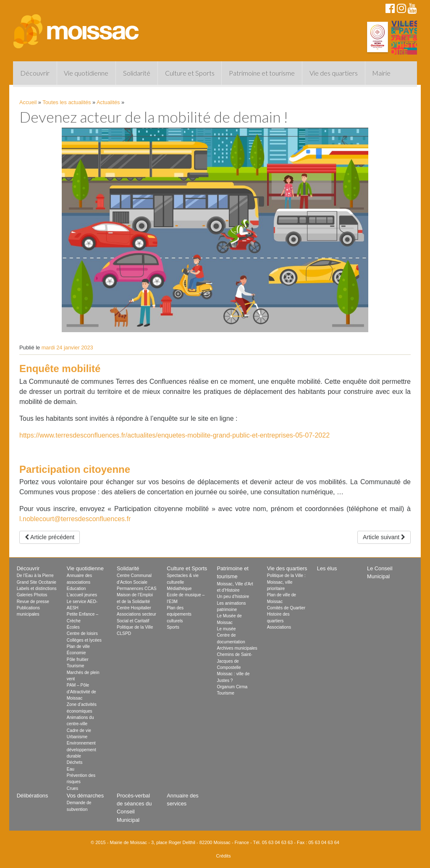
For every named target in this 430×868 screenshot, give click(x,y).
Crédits (224, 856)
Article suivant (384, 537)
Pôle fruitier (78, 660)
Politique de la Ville (135, 627)
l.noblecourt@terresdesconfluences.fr (75, 519)
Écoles (73, 627)
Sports (173, 627)
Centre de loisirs (82, 633)
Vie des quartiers (334, 73)
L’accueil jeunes (82, 595)
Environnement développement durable (81, 750)
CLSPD (124, 633)
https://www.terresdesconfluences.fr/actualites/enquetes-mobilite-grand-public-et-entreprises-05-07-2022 (174, 435)
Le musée (226, 629)
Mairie (381, 73)
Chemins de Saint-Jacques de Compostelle (234, 661)
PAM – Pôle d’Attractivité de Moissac (81, 692)
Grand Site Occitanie (37, 582)
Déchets (75, 762)
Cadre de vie (79, 730)
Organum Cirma (232, 687)
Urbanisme (77, 737)
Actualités (108, 102)
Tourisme (76, 666)
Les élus (327, 568)
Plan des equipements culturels (179, 614)
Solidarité (137, 73)
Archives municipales (237, 648)
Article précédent (50, 537)
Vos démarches (85, 796)
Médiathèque (179, 589)
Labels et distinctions (37, 589)
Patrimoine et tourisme (262, 73)
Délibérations (33, 796)
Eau (71, 769)
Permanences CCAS (136, 589)
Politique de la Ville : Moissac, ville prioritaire (286, 582)
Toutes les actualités (67, 102)
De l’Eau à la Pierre (35, 576)
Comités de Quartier (286, 608)
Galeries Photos (32, 595)
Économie (76, 653)
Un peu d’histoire (233, 597)
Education (76, 589)
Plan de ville (78, 646)
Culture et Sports (190, 73)
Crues (72, 788)
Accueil (28, 102)
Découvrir (35, 73)
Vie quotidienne (86, 73)
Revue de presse (33, 602)
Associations (279, 627)
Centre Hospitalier (134, 608)
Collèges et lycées (84, 640)
